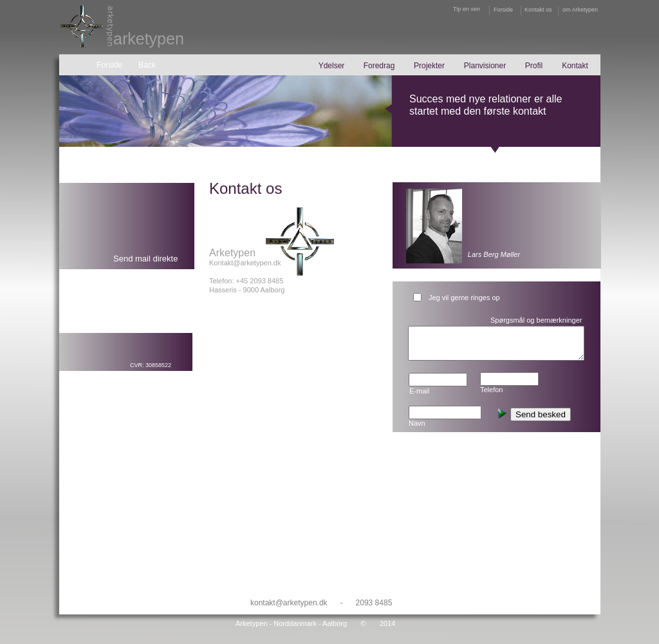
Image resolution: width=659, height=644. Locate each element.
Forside (503, 10)
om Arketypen (580, 10)
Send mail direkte (145, 259)
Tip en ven (467, 9)
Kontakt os (538, 10)
